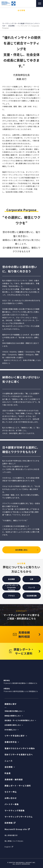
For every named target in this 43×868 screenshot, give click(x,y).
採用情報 (9, 823)
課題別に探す (11, 704)
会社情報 (11, 26)
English (8, 847)
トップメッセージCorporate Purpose (11, 587)
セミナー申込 (11, 792)
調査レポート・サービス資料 (18, 786)
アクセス (11, 596)
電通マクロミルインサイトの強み (20, 748)
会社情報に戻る (22, 550)
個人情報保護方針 (11, 835)
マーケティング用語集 (15, 811)
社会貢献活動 (32, 596)
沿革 (32, 579)
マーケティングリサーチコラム (19, 817)
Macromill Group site (16, 829)
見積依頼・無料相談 (14, 780)
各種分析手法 (11, 742)
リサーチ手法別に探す (15, 736)
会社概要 (11, 579)
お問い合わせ (11, 798)
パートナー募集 (12, 804)
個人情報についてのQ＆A (14, 841)
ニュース (32, 587)
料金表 (8, 773)
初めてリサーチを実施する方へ (19, 755)
